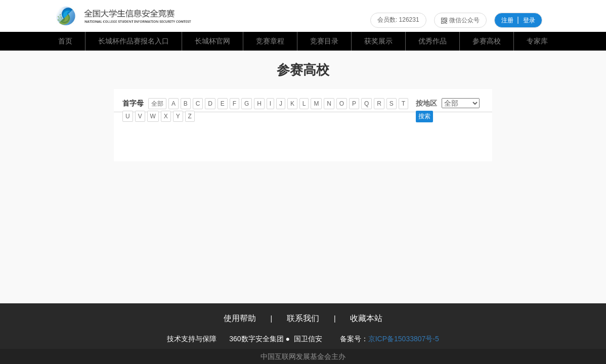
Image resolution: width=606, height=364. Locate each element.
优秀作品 (432, 41)
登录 (529, 20)
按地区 (426, 103)
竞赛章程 (270, 41)
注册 (507, 20)
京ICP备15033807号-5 (404, 339)
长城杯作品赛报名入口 (134, 41)
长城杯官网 (212, 41)
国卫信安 (308, 339)
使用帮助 (240, 318)
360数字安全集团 (256, 339)
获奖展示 (378, 41)
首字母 (133, 103)
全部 (157, 104)
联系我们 (303, 318)
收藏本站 (366, 318)
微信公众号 (460, 20)
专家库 (537, 41)
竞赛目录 (324, 41)
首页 (65, 41)
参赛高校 (487, 41)
